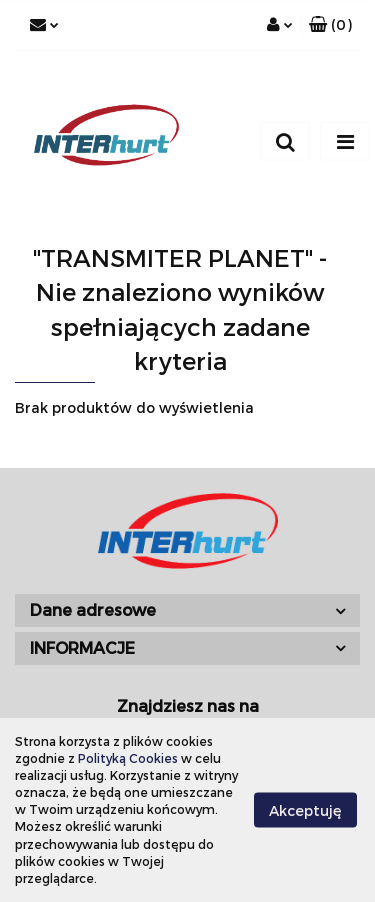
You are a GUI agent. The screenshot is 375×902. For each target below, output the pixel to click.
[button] (330, 25)
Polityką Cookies (128, 758)
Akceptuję (305, 809)
